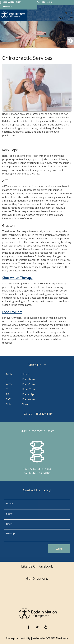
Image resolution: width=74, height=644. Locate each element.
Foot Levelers (12, 312)
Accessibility (24, 638)
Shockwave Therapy (17, 278)
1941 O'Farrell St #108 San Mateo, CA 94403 (37, 471)
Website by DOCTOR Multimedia (51, 638)
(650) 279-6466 (44, 414)
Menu (63, 18)
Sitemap (10, 638)
